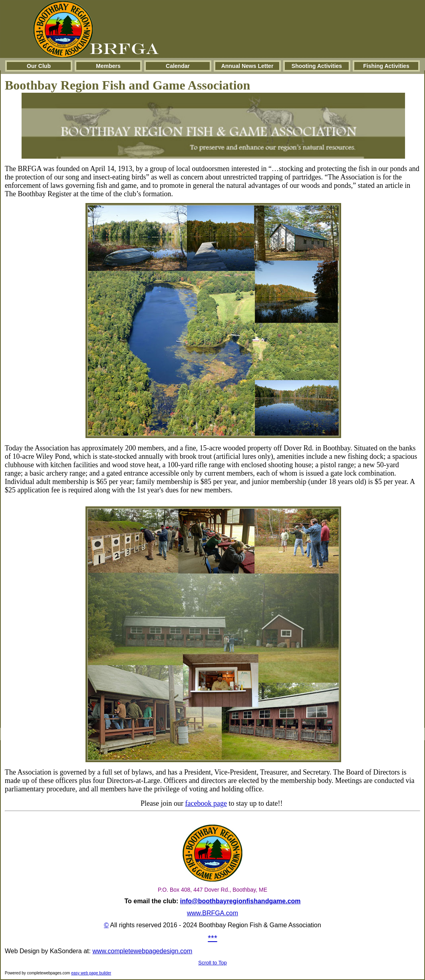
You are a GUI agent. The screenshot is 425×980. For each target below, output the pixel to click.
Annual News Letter (247, 66)
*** (212, 938)
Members (108, 66)
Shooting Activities (317, 66)
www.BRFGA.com (212, 913)
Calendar (178, 66)
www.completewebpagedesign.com (142, 951)
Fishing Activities (386, 66)
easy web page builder (91, 973)
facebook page (206, 803)
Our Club (39, 66)
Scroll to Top (212, 963)
